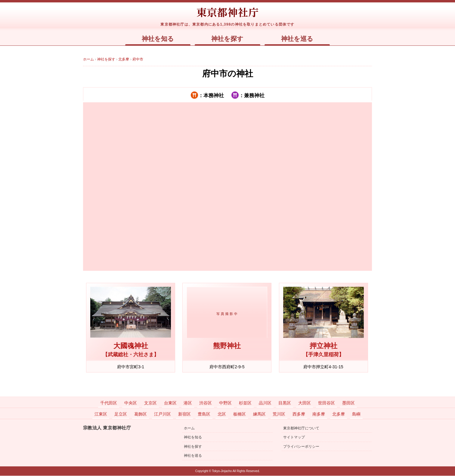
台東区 (170, 403)
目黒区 (285, 403)
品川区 (265, 403)
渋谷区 (206, 403)
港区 (188, 403)
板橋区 (240, 414)
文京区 (150, 403)
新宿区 (184, 414)
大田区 (305, 403)
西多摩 (299, 414)
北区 (222, 414)
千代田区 (109, 403)
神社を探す (228, 39)
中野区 (225, 403)
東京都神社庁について (301, 428)
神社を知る (158, 39)
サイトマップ (294, 437)
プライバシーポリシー (301, 447)
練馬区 (259, 414)
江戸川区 (162, 414)
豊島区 (204, 414)
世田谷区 (327, 403)
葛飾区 (141, 414)
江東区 (101, 414)
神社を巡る (297, 39)
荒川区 (279, 414)
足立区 (121, 414)
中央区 (131, 403)
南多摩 (319, 414)
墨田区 (348, 403)
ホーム (189, 428)
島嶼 (356, 414)
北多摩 (339, 414)
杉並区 (245, 403)
